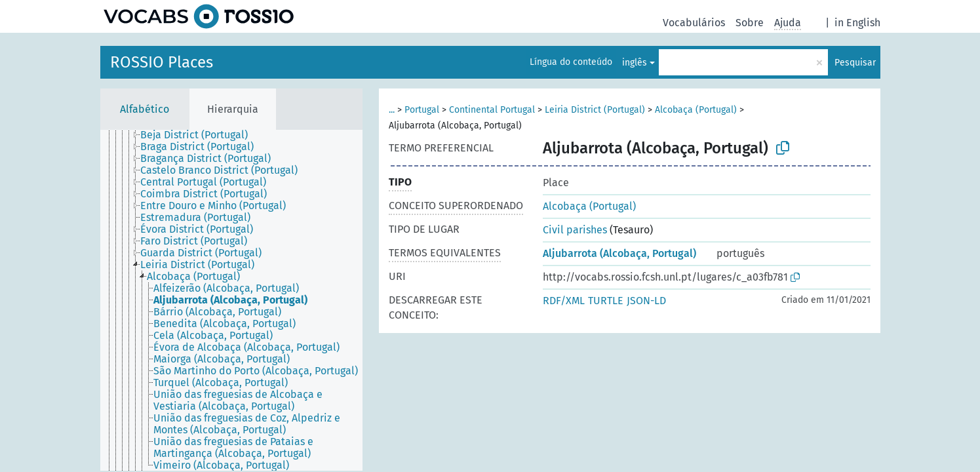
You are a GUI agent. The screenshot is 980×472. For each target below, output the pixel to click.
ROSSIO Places (162, 62)
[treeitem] (200, 135)
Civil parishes (575, 230)
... (392, 110)
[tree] (231, 300)
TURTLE (606, 301)
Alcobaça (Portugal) (696, 110)
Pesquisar (855, 63)
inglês (635, 63)
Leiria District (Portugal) (595, 110)
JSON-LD (646, 301)
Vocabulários (694, 23)
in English (857, 23)
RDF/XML (564, 301)
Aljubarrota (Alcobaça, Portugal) (619, 253)
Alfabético (145, 109)
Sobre (750, 23)
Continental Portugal (492, 110)
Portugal (422, 110)
